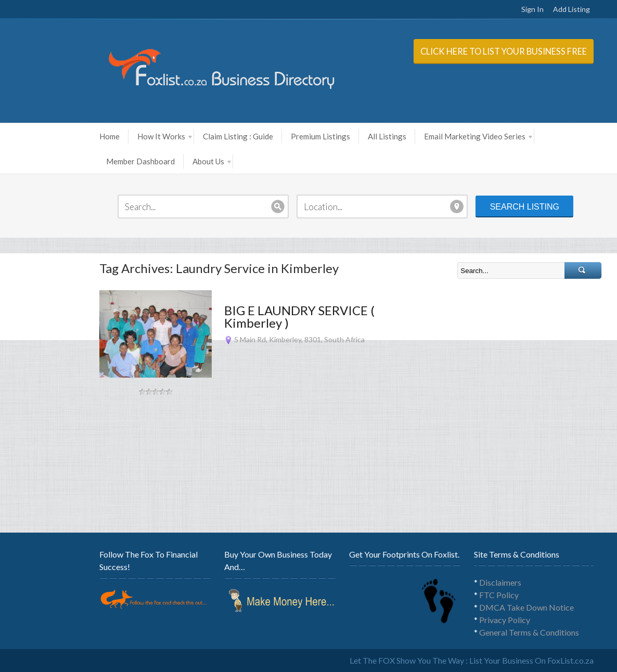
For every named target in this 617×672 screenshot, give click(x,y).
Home (72, 136)
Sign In (494, 9)
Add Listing (534, 9)
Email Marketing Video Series (440, 136)
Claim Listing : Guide (200, 136)
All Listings (349, 136)
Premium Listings (282, 136)
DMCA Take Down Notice (489, 607)
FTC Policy (461, 595)
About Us (174, 161)
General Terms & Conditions (491, 632)
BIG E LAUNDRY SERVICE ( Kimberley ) (261, 316)
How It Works (127, 136)
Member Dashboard (102, 161)
